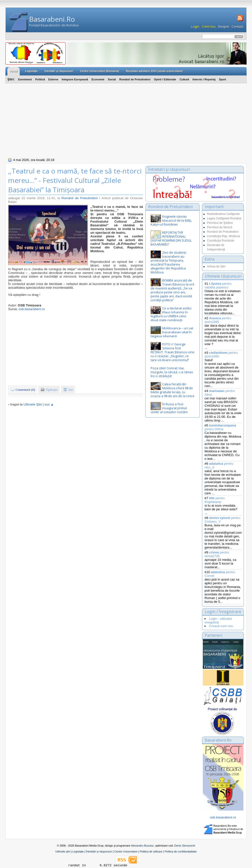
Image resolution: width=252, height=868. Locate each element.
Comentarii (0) (23, 390)
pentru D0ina (220, 427)
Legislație (78, 851)
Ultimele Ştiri (33, 404)
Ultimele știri (63, 851)
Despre (224, 26)
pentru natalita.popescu (218, 285)
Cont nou (209, 26)
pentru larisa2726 (217, 554)
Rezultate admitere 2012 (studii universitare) (154, 71)
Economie (98, 79)
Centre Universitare (126, 851)
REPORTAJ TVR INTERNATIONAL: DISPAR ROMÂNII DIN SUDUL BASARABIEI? (171, 238)
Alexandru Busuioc (142, 846)
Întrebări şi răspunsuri (59, 71)
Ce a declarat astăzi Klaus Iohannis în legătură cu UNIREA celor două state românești (171, 314)
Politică (40, 79)
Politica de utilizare (151, 851)
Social (112, 79)
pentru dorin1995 (218, 320)
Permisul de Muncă (220, 227)
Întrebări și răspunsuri (99, 851)
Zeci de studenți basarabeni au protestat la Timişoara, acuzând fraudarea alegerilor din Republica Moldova (168, 262)
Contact (237, 26)
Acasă (14, 71)
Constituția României (221, 241)
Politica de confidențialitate (181, 851)
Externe (53, 79)
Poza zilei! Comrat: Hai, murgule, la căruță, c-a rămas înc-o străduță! (172, 372)
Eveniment (25, 79)
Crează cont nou (221, 626)
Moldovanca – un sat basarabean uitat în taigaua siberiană (172, 332)
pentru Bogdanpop (215, 500)
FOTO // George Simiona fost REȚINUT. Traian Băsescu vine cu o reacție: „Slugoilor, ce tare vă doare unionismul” (173, 352)
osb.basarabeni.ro (32, 309)
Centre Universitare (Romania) (99, 71)
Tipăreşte (49, 390)
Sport (223, 79)
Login (195, 26)
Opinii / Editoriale (165, 79)
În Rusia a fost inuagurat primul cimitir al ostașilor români (169, 408)
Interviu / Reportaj (204, 79)
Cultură (184, 79)
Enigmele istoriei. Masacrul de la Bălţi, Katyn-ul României (171, 220)
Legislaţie (31, 71)
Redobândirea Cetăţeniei (223, 214)
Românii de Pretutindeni (135, 79)
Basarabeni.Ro (52, 19)
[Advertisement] (126, 120)
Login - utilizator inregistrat (218, 620)
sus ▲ (49, 404)
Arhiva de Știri (216, 266)
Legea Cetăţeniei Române (224, 218)
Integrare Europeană (75, 79)
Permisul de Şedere (220, 223)
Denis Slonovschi (185, 846)
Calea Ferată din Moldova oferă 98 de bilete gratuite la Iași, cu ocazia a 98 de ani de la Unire (173, 390)
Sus (68, 390)
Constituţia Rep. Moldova (223, 236)
